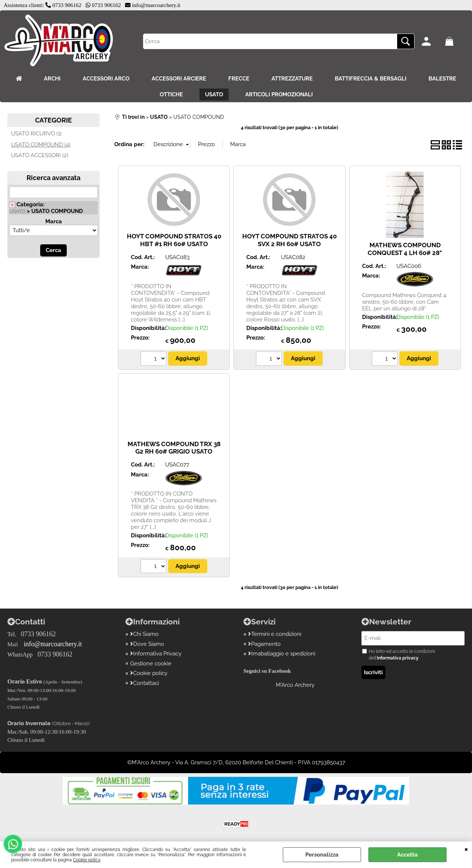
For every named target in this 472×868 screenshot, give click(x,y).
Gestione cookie (151, 664)
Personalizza (322, 855)
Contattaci (145, 683)
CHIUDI (466, 849)
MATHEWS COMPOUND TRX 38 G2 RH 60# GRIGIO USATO (174, 448)
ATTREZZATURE (292, 79)
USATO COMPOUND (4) (41, 145)
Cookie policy (87, 860)
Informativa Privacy (156, 654)
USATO (214, 94)
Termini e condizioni (275, 634)
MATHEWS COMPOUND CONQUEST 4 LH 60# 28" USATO (405, 253)
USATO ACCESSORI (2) (40, 155)
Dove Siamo (147, 644)
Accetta (407, 855)
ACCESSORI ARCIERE (179, 79)
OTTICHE (171, 94)
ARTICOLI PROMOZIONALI (279, 94)
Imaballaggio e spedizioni (282, 654)
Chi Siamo (144, 634)
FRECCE (239, 79)
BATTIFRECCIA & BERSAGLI (371, 79)
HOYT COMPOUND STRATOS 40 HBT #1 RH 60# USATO (174, 240)
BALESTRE (442, 79)
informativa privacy (398, 658)
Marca (54, 221)
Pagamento (264, 644)
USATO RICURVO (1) (36, 134)
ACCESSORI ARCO (106, 79)
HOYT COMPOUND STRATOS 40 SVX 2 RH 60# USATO (289, 240)
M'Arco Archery (295, 685)
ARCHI (52, 79)
